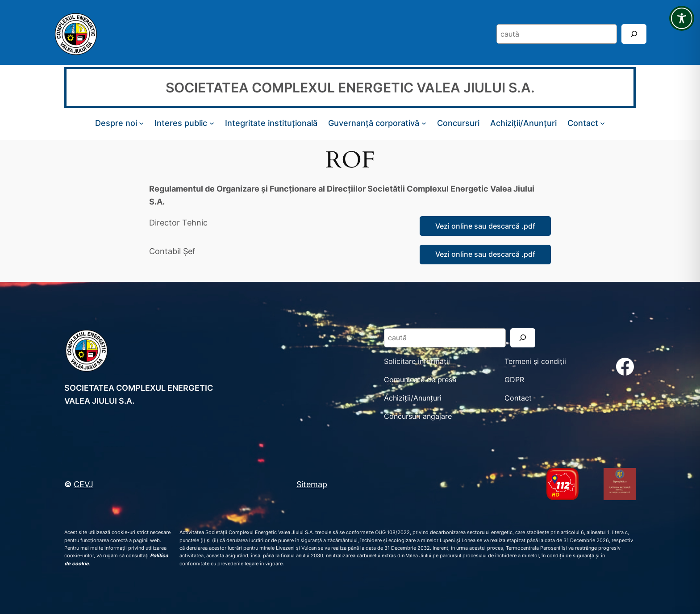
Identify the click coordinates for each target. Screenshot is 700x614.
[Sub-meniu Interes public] (212, 123)
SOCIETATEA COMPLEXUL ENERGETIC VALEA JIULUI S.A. (350, 88)
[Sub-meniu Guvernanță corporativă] (424, 123)
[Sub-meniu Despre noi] (141, 123)
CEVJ (83, 484)
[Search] (634, 34)
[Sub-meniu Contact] (602, 123)
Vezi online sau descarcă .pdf (485, 226)
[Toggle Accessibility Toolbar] (682, 18)
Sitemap (312, 484)
